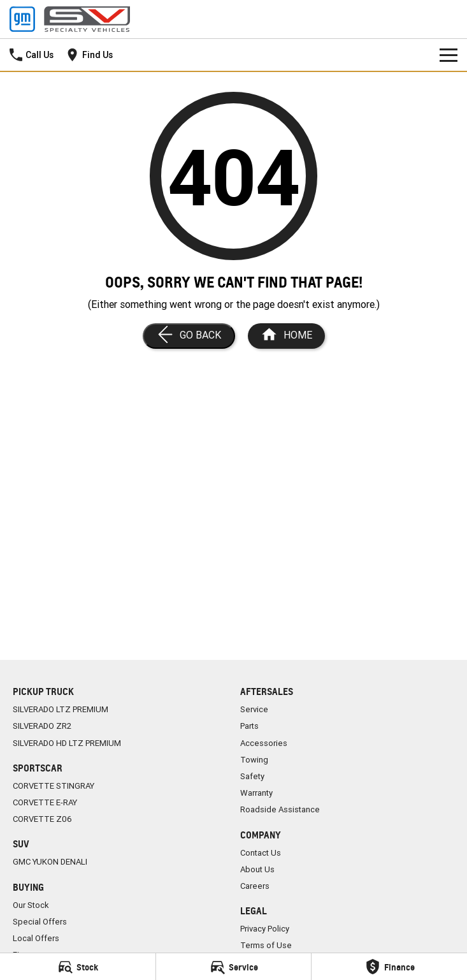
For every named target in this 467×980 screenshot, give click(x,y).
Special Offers (40, 922)
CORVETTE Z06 (42, 819)
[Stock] (78, 967)
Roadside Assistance (280, 809)
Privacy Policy (265, 929)
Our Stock (31, 905)
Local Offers (36, 938)
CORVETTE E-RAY (45, 802)
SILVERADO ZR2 (42, 726)
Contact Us (261, 853)
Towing (254, 760)
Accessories (264, 743)
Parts (249, 726)
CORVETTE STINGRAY (54, 786)
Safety (252, 776)
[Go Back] (189, 336)
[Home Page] (286, 336)
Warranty (256, 793)
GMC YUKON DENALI (50, 862)
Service (254, 709)
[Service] (234, 967)
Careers (255, 886)
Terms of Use (266, 945)
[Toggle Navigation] (449, 55)
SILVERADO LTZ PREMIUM (61, 709)
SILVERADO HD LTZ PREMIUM (67, 743)
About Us (257, 869)
